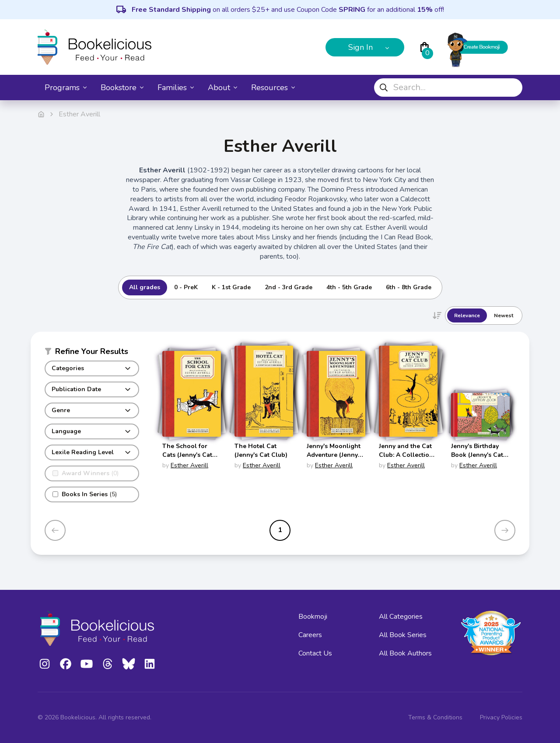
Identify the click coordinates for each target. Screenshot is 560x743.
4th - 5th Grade (349, 287)
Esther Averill (189, 465)
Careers (310, 635)
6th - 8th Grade (409, 287)
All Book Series (403, 635)
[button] (92, 353)
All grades (145, 287)
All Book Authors (405, 653)
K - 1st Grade (231, 287)
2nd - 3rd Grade (289, 287)
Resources (273, 88)
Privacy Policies (501, 717)
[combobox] (448, 88)
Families (176, 88)
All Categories (401, 617)
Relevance (467, 315)
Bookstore (122, 88)
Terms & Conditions (435, 717)
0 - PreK (186, 287)
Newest (504, 315)
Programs (66, 88)
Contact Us (315, 653)
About (222, 88)
